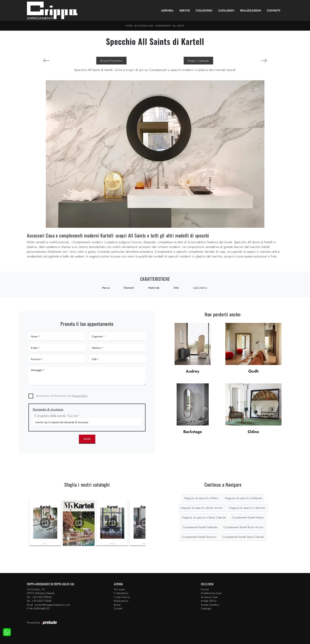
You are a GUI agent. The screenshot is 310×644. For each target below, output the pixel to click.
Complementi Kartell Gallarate (200, 527)
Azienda (167, 10)
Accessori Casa (144, 26)
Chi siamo (119, 589)
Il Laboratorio (121, 593)
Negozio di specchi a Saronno (247, 508)
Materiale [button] (154, 288)
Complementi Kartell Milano (248, 517)
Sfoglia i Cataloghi (198, 61)
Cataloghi (226, 10)
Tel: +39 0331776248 (39, 601)
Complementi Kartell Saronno (199, 537)
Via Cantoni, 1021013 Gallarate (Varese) (41, 591)
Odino (253, 432)
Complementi (163, 26)
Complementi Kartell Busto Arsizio (243, 527)
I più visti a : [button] (201, 288)
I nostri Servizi (122, 597)
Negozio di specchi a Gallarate (243, 498)
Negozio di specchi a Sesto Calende (204, 517)
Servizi (185, 10)
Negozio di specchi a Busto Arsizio (202, 508)
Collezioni (204, 10)
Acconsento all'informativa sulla (62, 396)
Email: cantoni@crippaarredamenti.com (49, 605)
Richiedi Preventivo (111, 61)
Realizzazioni (251, 10)
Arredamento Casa (211, 593)
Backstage (193, 432)
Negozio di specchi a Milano (201, 498)
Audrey (193, 371)
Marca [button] (106, 288)
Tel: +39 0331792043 (39, 597)
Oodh (253, 371)
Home (129, 26)
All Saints (178, 26)
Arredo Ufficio (209, 601)
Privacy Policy (80, 396)
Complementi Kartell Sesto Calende (243, 537)
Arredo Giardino (210, 605)
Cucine (205, 589)
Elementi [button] (129, 288)
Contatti (274, 10)
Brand (117, 605)
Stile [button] (176, 288)
